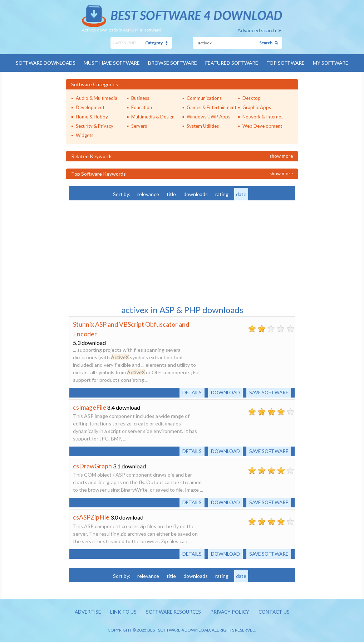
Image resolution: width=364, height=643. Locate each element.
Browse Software (173, 63)
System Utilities (203, 126)
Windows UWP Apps (208, 116)
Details (188, 392)
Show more (281, 156)
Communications (204, 98)
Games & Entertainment (211, 107)
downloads (196, 194)
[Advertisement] (123, 250)
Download (223, 392)
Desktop (252, 98)
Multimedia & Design (153, 116)
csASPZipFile (92, 517)
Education (142, 107)
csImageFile (90, 407)
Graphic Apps (257, 107)
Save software (268, 392)
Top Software (288, 63)
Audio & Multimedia (97, 98)
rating (222, 194)
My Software (334, 63)
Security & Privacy (95, 126)
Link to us (121, 612)
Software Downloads (43, 63)
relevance (148, 194)
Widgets (85, 135)
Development (90, 107)
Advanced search (257, 30)
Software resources (173, 612)
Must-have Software (111, 63)
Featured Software (233, 63)
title (171, 194)
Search (266, 43)
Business (140, 98)
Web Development (262, 126)
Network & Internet (263, 116)
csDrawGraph (93, 466)
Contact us (278, 612)
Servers (139, 126)
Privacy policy (232, 612)
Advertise (84, 612)
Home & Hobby (92, 116)
